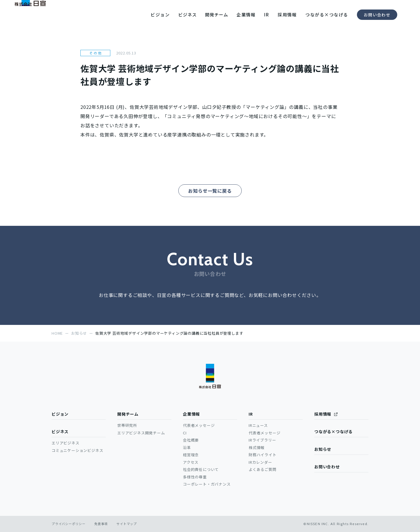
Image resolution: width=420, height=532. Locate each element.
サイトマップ (127, 524)
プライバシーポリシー (69, 524)
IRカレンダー (260, 462)
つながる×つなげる (333, 431)
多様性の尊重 (195, 477)
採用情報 (323, 414)
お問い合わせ (377, 15)
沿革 (187, 447)
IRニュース (258, 425)
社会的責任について (201, 469)
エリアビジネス (66, 443)
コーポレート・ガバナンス (207, 484)
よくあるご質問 (263, 469)
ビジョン (60, 414)
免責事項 (101, 524)
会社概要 (191, 440)
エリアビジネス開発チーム (141, 433)
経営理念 (191, 455)
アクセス (191, 462)
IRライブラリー (262, 440)
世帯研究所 (127, 425)
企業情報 (191, 414)
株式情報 (257, 447)
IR (251, 414)
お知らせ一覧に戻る (210, 191)
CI (185, 433)
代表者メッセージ (199, 425)
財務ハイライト (263, 455)
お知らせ (323, 449)
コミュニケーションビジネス (77, 450)
